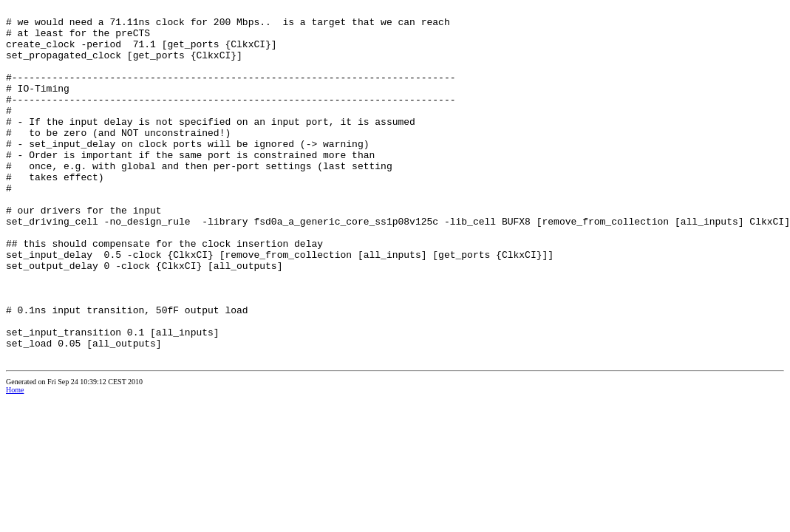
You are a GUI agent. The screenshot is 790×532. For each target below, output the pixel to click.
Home (15, 461)
